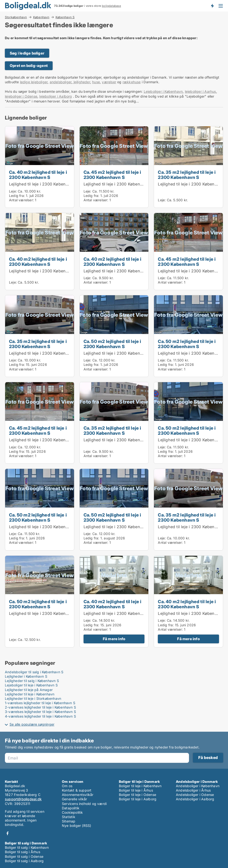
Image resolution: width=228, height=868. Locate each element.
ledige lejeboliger (34, 82)
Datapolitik (71, 808)
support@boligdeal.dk (23, 799)
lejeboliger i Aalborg (56, 96)
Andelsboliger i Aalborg (195, 799)
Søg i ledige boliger (27, 53)
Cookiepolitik (72, 812)
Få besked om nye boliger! (212, 6)
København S (65, 17)
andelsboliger (61, 82)
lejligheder (81, 82)
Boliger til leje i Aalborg (138, 799)
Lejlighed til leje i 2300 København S (44, 184)
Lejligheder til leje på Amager (29, 690)
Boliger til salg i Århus (23, 852)
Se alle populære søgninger (32, 724)
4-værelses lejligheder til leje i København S (40, 716)
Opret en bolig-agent (29, 66)
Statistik (69, 817)
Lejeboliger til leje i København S (31, 685)
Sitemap (69, 821)
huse (96, 82)
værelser (109, 82)
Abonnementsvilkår (78, 795)
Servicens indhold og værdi (84, 804)
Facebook (8, 833)
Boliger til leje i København (140, 786)
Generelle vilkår (74, 799)
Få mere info (114, 639)
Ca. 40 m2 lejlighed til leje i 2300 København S (38, 175)
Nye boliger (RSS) (76, 826)
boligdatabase (111, 6)
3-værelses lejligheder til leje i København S (40, 712)
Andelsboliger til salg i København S (34, 672)
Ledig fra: (17, 196)
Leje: (13, 191)
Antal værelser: (21, 200)
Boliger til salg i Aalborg (24, 861)
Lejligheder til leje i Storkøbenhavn (33, 698)
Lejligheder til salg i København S (32, 681)
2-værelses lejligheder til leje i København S (40, 707)
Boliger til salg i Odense (24, 856)
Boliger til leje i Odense (138, 795)
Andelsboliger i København (198, 786)
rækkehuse (132, 82)
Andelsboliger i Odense (195, 795)
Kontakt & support (77, 790)
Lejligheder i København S (26, 676)
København (41, 17)
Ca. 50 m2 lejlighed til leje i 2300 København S (112, 344)
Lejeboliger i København (163, 91)
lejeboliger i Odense (21, 96)
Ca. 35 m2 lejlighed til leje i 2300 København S (187, 175)
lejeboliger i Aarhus (200, 91)
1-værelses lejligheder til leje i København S (40, 703)
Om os (67, 786)
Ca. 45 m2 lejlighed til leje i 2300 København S (112, 175)
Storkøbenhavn (16, 17)
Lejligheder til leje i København (30, 694)
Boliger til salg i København (27, 847)
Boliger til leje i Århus (136, 790)
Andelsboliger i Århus (193, 790)
